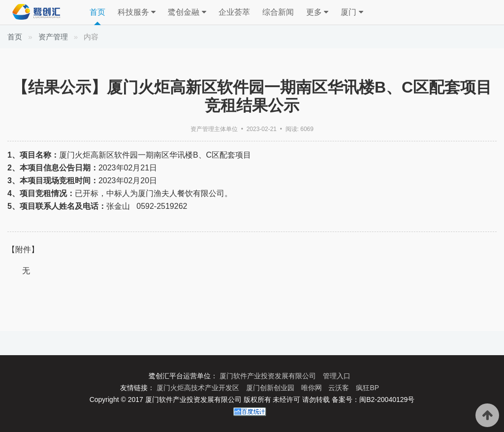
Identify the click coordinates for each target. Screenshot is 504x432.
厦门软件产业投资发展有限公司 (269, 376)
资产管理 (53, 37)
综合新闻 (278, 12)
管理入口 (337, 376)
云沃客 (340, 388)
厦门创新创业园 (271, 388)
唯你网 (313, 388)
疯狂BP (367, 388)
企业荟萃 (234, 12)
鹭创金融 (187, 12)
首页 (97, 12)
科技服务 (137, 12)
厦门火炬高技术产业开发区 (199, 388)
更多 (317, 12)
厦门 (352, 12)
